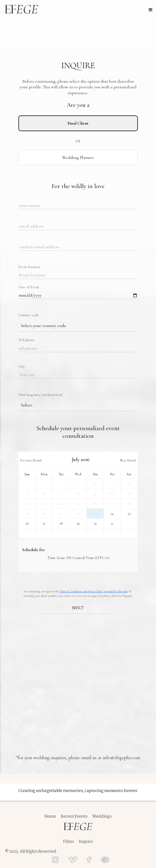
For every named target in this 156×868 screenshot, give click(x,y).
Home (50, 817)
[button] (151, 10)
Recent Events (74, 817)
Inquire (86, 842)
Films (69, 842)
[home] (21, 9)
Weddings (102, 817)
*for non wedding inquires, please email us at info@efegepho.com (78, 758)
